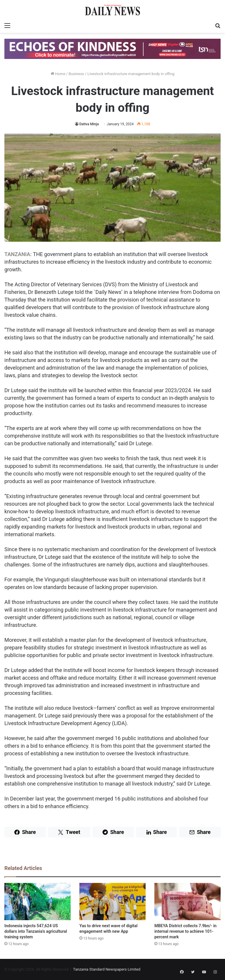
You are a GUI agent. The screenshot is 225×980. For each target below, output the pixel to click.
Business (76, 74)
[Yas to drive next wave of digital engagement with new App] (112, 902)
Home (58, 74)
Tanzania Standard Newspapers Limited (107, 969)
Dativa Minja (89, 124)
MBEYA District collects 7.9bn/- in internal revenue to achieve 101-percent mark (185, 931)
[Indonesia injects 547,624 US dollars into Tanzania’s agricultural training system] (37, 902)
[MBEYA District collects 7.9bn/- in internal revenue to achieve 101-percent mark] (187, 902)
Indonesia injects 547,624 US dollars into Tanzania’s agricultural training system (36, 931)
